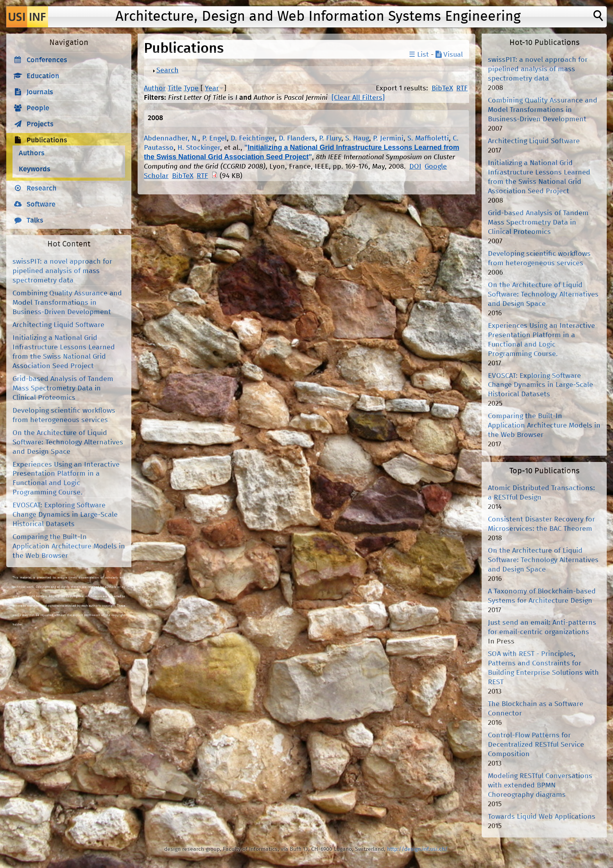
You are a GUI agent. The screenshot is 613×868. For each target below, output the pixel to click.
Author (155, 88)
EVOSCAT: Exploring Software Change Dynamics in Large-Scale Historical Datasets (65, 515)
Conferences (47, 60)
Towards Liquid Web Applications (542, 817)
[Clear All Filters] (358, 98)
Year (212, 88)
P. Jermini (388, 138)
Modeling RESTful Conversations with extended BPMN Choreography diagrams (540, 785)
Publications (47, 140)
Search (168, 70)
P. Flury (330, 138)
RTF (462, 88)
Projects (40, 124)
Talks (35, 221)
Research (42, 189)
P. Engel (214, 138)
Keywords (35, 169)
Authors (32, 153)
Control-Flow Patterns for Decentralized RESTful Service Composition (536, 745)
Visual (449, 55)
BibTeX (442, 88)
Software (41, 205)
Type (191, 88)
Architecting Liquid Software (58, 325)
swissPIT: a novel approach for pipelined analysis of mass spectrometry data (62, 271)
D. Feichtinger (253, 138)
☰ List (419, 55)
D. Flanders (297, 138)
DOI (415, 167)
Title (175, 88)
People (38, 108)
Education (43, 76)
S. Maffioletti (428, 138)
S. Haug (357, 138)
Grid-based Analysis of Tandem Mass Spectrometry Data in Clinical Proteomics (63, 388)
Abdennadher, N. (171, 138)
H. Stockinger (199, 148)
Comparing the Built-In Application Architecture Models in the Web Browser (69, 546)
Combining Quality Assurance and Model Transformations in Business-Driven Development (67, 303)
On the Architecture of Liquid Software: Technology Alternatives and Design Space (68, 442)
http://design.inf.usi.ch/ (417, 849)
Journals (40, 92)
